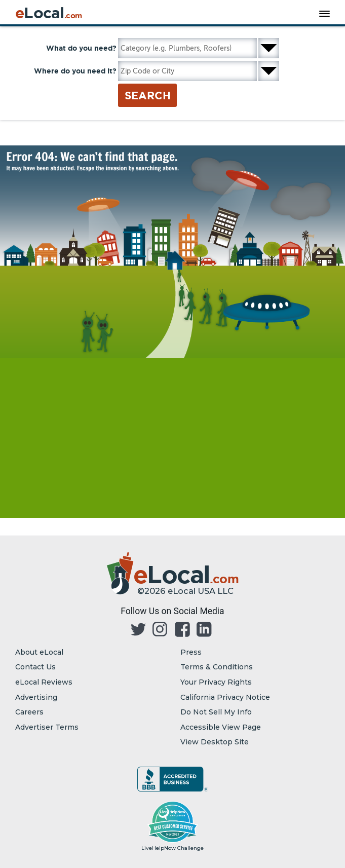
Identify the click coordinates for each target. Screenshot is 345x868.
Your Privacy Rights (216, 682)
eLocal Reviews (44, 682)
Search (148, 95)
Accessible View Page (221, 727)
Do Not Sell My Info (216, 712)
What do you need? (81, 48)
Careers (29, 712)
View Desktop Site (215, 742)
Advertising (36, 697)
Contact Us (35, 667)
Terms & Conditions (217, 667)
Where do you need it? (75, 71)
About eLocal (39, 652)
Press (191, 652)
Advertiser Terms (47, 727)
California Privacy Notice (225, 697)
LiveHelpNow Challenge (173, 848)
